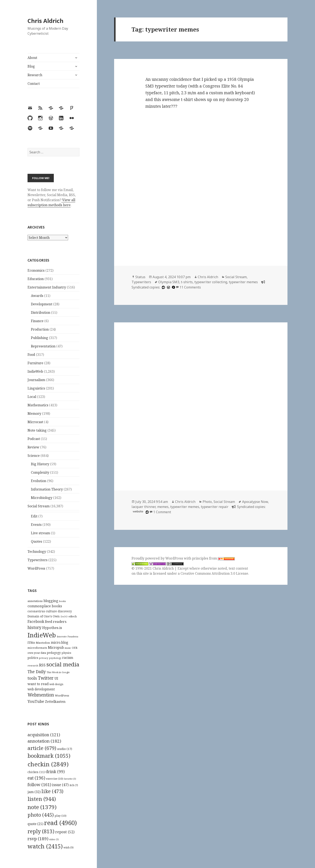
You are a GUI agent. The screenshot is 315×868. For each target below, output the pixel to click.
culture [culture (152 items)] (51, 611)
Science (34, 456)
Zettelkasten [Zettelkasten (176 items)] (55, 702)
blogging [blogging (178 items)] (51, 601)
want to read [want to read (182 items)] (38, 684)
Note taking (37, 430)
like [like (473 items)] (52, 791)
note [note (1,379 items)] (42, 807)
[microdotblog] (173, 287)
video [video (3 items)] (54, 839)
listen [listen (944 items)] (42, 799)
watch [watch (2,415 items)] (45, 846)
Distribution (41, 312)
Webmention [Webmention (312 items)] (41, 695)
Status (140, 277)
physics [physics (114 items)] (66, 653)
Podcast (34, 439)
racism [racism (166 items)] (68, 658)
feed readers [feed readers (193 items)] (56, 621)
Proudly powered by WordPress (158, 558)
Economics (36, 270)
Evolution (39, 481)
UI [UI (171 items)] (56, 678)
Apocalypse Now (255, 502)
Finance (37, 321)
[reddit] (163, 287)
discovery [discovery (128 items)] (65, 611)
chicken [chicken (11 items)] (36, 772)
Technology (37, 552)
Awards (37, 296)
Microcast (35, 422)
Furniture (35, 363)
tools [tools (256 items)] (32, 678)
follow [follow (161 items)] (39, 784)
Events (36, 525)
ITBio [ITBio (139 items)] (31, 643)
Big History (40, 464)
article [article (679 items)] (42, 748)
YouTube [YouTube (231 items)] (36, 701)
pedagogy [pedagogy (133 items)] (54, 653)
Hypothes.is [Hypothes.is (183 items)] (52, 628)
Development (42, 304)
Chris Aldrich (45, 21)
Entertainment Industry (47, 287)
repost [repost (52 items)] (65, 832)
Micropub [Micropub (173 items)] (56, 647)
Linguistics (36, 388)
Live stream (40, 533)
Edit (34, 516)
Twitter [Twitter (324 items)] (46, 678)
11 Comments (190, 287)
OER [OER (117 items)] (75, 648)
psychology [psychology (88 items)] (55, 658)
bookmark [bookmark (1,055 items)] (49, 756)
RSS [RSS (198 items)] (42, 665)
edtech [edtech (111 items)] (73, 616)
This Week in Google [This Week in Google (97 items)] (58, 672)
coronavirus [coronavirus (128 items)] (36, 611)
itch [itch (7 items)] (74, 785)
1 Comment (162, 512)
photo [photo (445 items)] (41, 815)
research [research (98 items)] (33, 665)
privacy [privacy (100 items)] (44, 658)
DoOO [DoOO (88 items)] (64, 617)
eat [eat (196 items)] (36, 778)
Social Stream (39, 506)
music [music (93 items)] (68, 648)
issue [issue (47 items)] (60, 785)
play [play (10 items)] (61, 816)
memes (163, 507)
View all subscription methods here (51, 202)
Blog (31, 66)
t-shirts (187, 282)
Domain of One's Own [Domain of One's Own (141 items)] (44, 616)
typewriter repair (215, 507)
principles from (213, 558)
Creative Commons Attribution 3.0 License (214, 573)
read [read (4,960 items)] (61, 823)
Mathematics (38, 405)
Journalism (36, 380)
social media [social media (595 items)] (63, 664)
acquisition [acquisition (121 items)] (44, 735)
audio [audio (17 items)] (65, 749)
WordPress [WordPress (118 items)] (62, 695)
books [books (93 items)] (62, 601)
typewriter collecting (211, 282)
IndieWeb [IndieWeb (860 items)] (42, 635)
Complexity (40, 472)
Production (40, 329)
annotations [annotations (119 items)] (35, 601)
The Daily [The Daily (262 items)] (37, 672)
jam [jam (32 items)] (34, 792)
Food (31, 355)
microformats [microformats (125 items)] (37, 648)
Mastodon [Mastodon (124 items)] (43, 643)
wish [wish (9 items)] (69, 847)
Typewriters (38, 560)
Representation (43, 346)
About (32, 58)
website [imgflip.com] (138, 511)
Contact (34, 84)
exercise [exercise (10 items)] (55, 779)
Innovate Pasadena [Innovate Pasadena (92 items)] (67, 636)
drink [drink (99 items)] (55, 772)
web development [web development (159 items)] (41, 689)
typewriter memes (243, 282)
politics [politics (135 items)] (33, 658)
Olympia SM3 (169, 282)
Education (36, 279)
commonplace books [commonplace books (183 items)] (45, 606)
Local (32, 397)
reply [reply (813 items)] (41, 831)
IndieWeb (35, 371)
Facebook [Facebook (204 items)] (36, 621)
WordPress (36, 568)
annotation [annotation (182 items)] (44, 741)
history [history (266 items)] (34, 627)
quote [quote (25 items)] (35, 824)
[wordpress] (168, 287)
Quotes (36, 541)
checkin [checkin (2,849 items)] (48, 764)
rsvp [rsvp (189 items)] (38, 839)
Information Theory (47, 489)
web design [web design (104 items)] (56, 684)
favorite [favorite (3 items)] (70, 779)
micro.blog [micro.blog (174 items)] (60, 642)
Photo (207, 502)
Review (33, 447)
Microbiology (42, 498)
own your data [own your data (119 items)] (37, 653)
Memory (34, 413)
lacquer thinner (144, 507)
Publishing (40, 338)
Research (35, 75)
